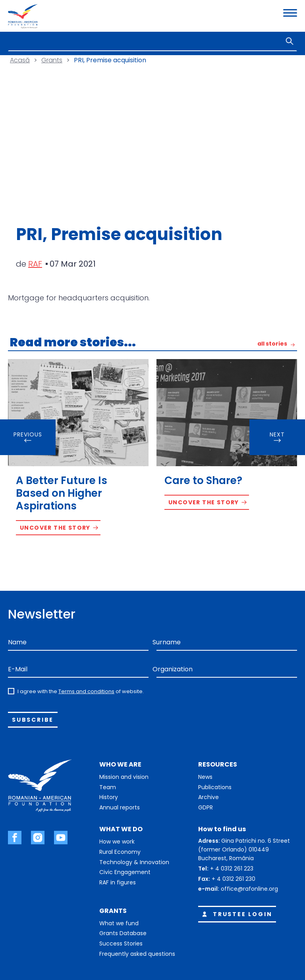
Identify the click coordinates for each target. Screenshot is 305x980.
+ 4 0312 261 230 (234, 879)
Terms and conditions (86, 691)
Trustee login (236, 914)
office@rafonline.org (249, 889)
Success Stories (121, 943)
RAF (35, 264)
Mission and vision (124, 777)
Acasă (20, 60)
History (109, 797)
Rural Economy (120, 852)
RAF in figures (118, 882)
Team (108, 787)
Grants (52, 60)
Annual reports (120, 807)
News (205, 777)
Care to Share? (203, 480)
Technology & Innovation (134, 862)
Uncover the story (55, 528)
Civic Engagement (125, 872)
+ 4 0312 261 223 (232, 869)
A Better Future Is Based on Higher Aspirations (62, 493)
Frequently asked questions (137, 954)
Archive (208, 797)
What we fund (119, 923)
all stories (272, 344)
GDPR (206, 807)
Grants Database (123, 933)
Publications (215, 787)
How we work (117, 842)
